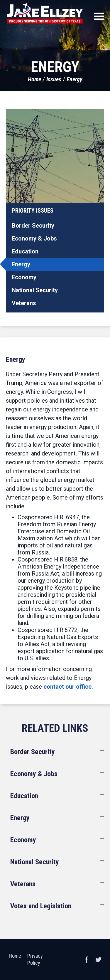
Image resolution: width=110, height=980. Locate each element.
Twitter (98, 959)
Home (34, 79)
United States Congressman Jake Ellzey (45, 13)
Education (25, 251)
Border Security (33, 226)
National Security (35, 290)
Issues (54, 79)
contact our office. (68, 687)
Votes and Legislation (41, 906)
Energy (75, 79)
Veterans (24, 303)
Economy (24, 277)
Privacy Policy (35, 959)
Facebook (87, 959)
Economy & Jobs (34, 238)
